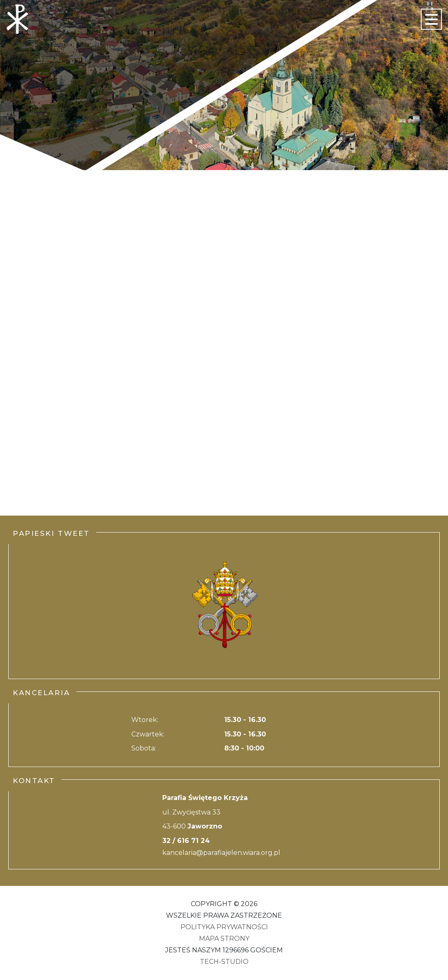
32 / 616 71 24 (186, 841)
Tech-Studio (224, 962)
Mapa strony (224, 939)
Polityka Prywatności (224, 927)
